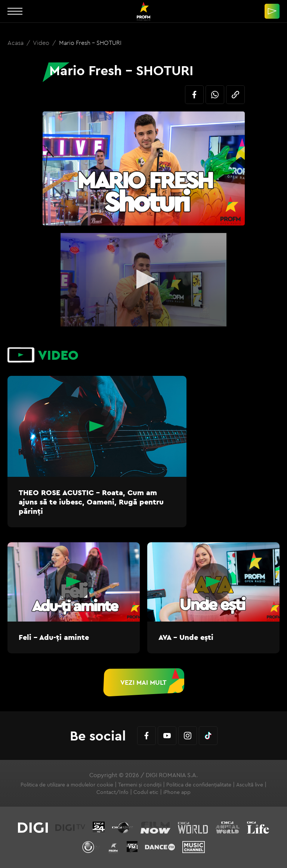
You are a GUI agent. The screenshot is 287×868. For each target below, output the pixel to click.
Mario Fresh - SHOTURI (90, 43)
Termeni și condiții (140, 785)
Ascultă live (250, 785)
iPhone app (177, 792)
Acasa (16, 43)
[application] (143, 280)
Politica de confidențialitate (199, 785)
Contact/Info (112, 792)
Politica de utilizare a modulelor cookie (67, 785)
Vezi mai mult (143, 682)
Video (42, 43)
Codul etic (146, 792)
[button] (144, 279)
